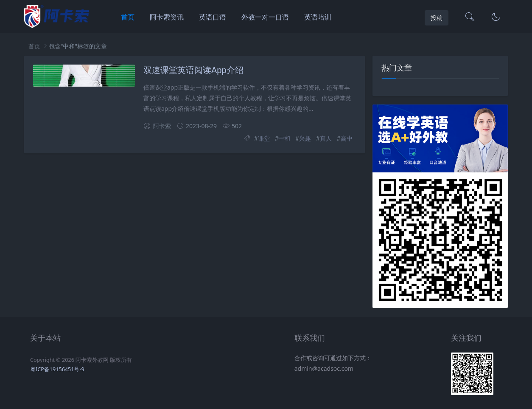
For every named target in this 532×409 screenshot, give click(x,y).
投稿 (437, 18)
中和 (284, 138)
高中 (347, 138)
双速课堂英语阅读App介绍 (193, 70)
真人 (326, 138)
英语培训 (318, 17)
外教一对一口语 (265, 17)
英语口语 (213, 17)
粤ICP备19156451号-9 (57, 369)
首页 (128, 17)
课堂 (264, 138)
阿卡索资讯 (167, 17)
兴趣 (305, 138)
